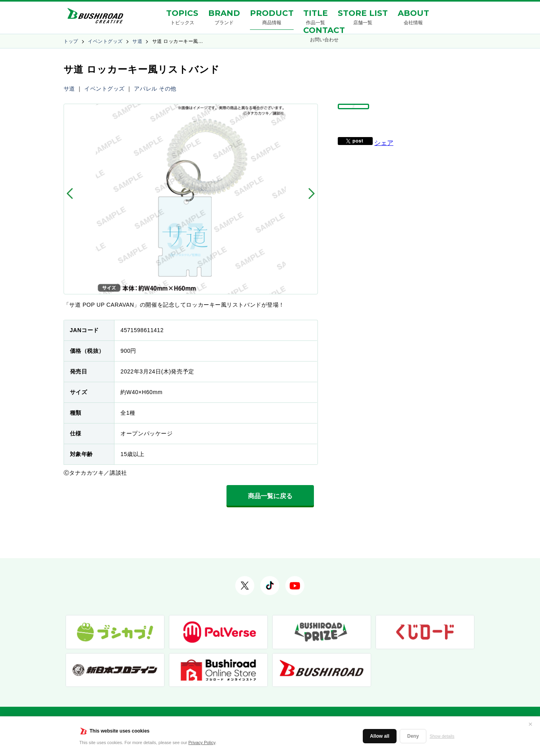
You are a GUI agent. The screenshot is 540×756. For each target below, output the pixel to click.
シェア (384, 161)
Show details (442, 736)
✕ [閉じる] (530, 724)
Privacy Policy (202, 742)
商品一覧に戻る (270, 496)
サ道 (137, 41)
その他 (168, 89)
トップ (71, 41)
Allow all (380, 736)
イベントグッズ (105, 41)
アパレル (145, 89)
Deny (413, 736)
